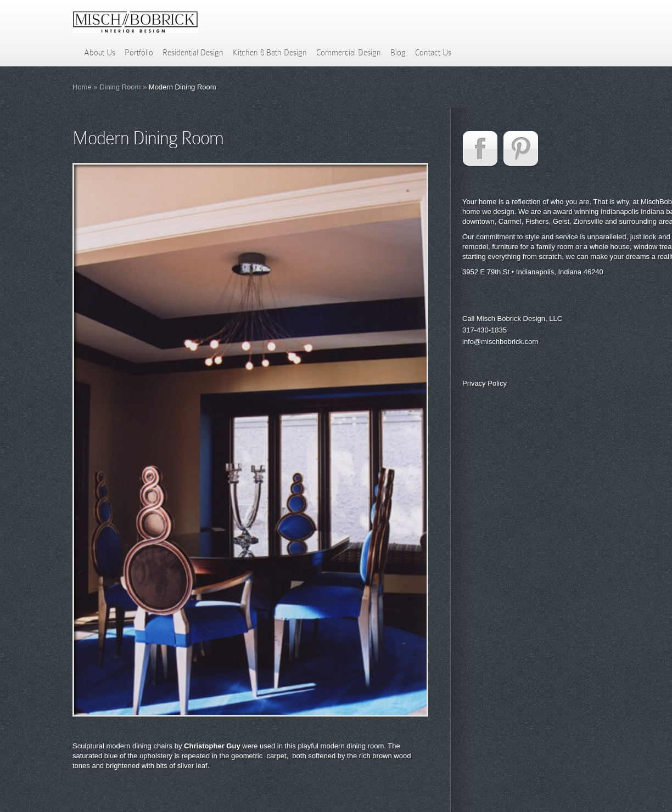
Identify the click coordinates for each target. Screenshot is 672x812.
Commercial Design (349, 53)
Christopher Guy (212, 746)
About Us (100, 53)
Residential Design (193, 53)
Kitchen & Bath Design (270, 53)
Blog (398, 53)
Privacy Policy (485, 383)
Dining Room (120, 87)
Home (82, 87)
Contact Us (433, 53)
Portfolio (139, 53)
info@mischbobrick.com (500, 342)
